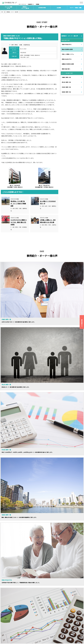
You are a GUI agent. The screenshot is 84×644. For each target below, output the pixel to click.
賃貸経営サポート (27, 625)
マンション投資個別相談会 (50, 625)
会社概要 (3, 622)
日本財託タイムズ (69, 622)
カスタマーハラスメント (7, 638)
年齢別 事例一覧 (66, 77)
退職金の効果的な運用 (68, 64)
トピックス (46, 628)
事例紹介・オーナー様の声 (70, 36)
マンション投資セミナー (49, 622)
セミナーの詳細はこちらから (20, 490)
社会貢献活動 (46, 631)
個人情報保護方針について (8, 635)
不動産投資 (25, 622)
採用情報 (3, 625)
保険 (23, 628)
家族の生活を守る (67, 59)
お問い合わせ (4, 631)
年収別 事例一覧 (66, 87)
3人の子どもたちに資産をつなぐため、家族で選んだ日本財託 (19, 222)
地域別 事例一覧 (66, 92)
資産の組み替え (66, 69)
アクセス (3, 628)
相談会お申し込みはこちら (64, 490)
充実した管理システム (68, 54)
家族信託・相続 (26, 631)
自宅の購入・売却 (27, 635)
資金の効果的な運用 (67, 49)
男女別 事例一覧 (66, 82)
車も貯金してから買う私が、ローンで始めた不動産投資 (18, 204)
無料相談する (82, 323)
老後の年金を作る (67, 44)
